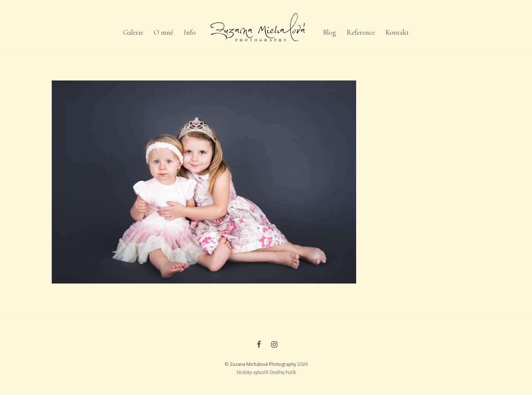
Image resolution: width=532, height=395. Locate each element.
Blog (330, 32)
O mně (163, 32)
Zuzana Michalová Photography (263, 364)
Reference (361, 32)
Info (190, 32)
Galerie (133, 32)
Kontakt (397, 32)
